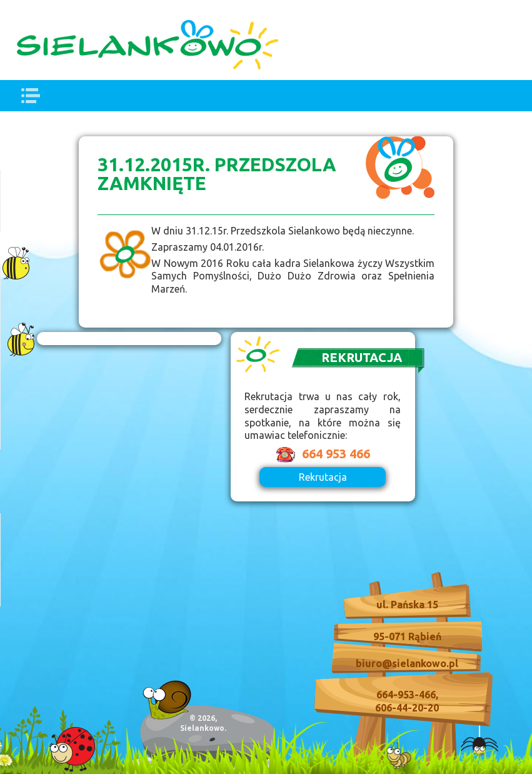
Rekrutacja (323, 477)
